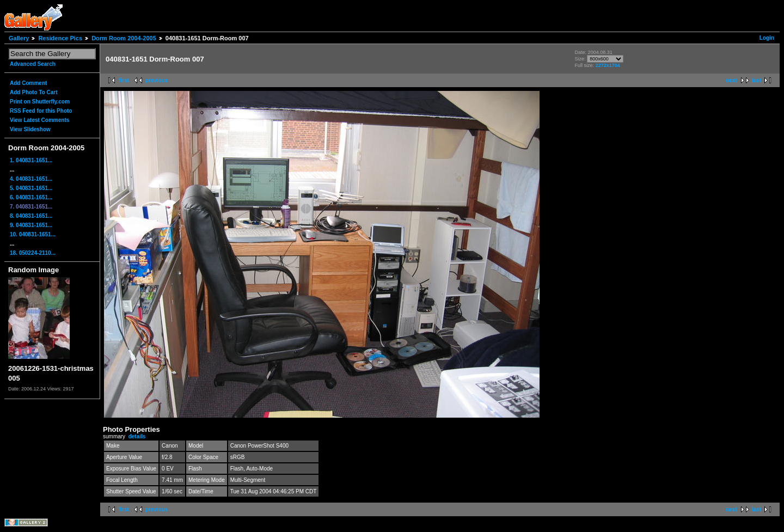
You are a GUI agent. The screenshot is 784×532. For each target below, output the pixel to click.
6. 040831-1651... (31, 197)
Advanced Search (33, 64)
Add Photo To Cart (34, 92)
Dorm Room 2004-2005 (124, 38)
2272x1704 (608, 65)
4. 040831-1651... (31, 179)
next (731, 80)
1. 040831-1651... (31, 160)
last (757, 80)
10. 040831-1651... (33, 234)
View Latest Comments (39, 120)
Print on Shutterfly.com (40, 102)
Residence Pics (60, 38)
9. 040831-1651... (31, 225)
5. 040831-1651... (31, 188)
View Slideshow (30, 129)
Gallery (19, 38)
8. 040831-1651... (31, 216)
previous (157, 80)
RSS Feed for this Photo (41, 111)
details (137, 436)
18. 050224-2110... (33, 253)
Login (767, 38)
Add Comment (28, 83)
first (124, 80)
